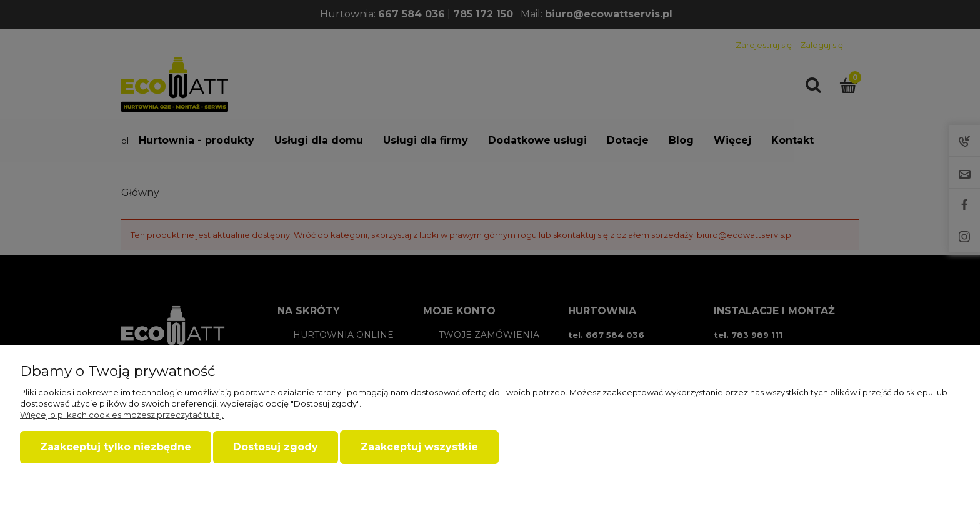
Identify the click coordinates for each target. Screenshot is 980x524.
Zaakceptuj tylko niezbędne (116, 447)
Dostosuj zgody (276, 447)
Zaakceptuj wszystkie (419, 447)
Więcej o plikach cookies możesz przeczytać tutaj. (122, 415)
